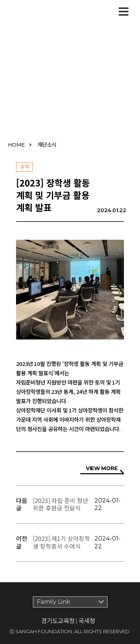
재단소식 (47, 144)
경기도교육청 (58, 621)
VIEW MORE (102, 468)
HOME (16, 145)
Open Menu (123, 10)
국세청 (87, 621)
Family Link (54, 602)
